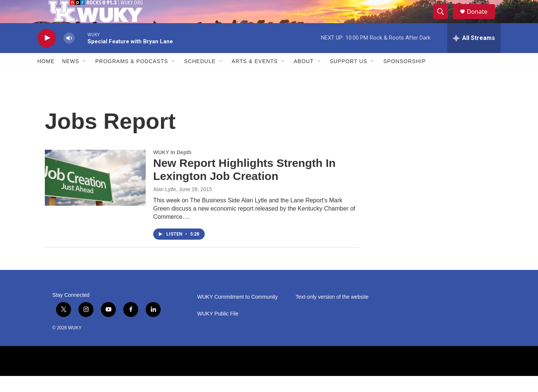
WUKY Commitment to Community (237, 313)
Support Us (349, 78)
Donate (482, 20)
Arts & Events (255, 78)
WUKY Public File (218, 330)
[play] (47, 54)
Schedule (200, 78)
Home (46, 78)
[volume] (69, 54)
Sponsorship (405, 78)
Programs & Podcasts (132, 78)
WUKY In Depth (172, 168)
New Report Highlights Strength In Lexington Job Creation (244, 186)
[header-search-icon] (444, 20)
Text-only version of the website (332, 313)
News (71, 78)
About (304, 78)
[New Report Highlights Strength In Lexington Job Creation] (95, 194)
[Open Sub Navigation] (85, 78)
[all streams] (474, 54)
